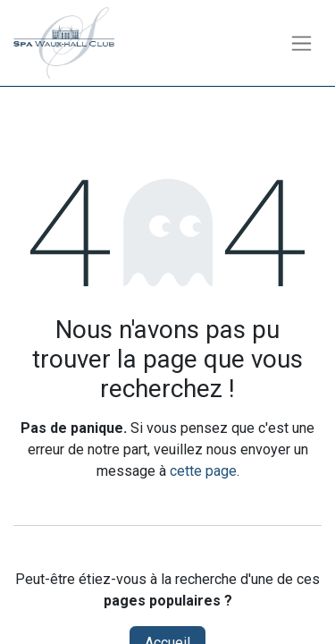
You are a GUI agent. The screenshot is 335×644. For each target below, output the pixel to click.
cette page (203, 471)
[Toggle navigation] (301, 43)
